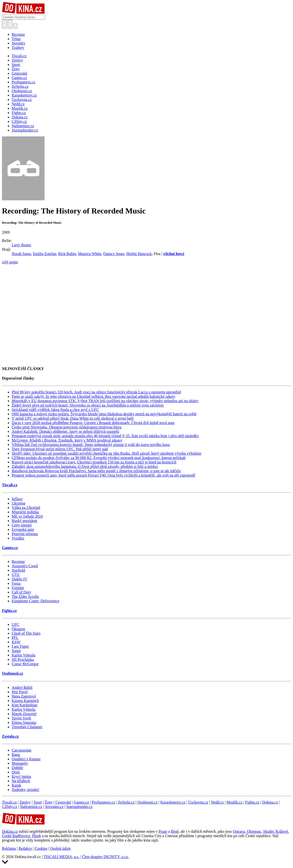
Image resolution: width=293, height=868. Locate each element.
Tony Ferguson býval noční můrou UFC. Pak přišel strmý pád (60, 449)
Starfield (18, 570)
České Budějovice (16, 836)
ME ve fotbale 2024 (27, 516)
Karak (16, 785)
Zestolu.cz (10, 736)
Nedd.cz (217, 802)
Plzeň (37, 836)
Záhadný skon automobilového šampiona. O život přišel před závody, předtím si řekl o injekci (85, 466)
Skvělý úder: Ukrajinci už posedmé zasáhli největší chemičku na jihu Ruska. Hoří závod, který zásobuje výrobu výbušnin (106, 453)
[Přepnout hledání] (4, 24)
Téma (16, 39)
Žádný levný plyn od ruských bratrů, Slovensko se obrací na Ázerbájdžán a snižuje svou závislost (88, 405)
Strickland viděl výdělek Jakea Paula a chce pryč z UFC (55, 410)
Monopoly (20, 763)
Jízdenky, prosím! (26, 790)
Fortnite (18, 588)
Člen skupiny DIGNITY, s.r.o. (105, 857)
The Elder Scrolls (25, 597)
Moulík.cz (234, 802)
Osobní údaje (60, 848)
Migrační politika (25, 512)
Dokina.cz (270, 802)
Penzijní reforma (25, 534)
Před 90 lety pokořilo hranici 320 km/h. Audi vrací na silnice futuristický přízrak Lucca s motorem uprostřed (96, 392)
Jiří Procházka (23, 660)
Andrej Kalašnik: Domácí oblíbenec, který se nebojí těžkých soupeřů (65, 431)
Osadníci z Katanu (26, 759)
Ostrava (239, 831)
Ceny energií (22, 525)
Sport (38, 802)
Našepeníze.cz (31, 807)
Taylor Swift (21, 718)
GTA (16, 575)
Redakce (25, 848)
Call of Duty (21, 592)
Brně (175, 831)
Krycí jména (21, 776)
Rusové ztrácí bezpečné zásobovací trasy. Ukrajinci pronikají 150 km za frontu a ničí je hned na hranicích (94, 462)
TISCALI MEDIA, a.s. (61, 857)
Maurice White (90, 254)
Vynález (18, 538)
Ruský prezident (24, 521)
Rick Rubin (67, 254)
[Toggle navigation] (10, 24)
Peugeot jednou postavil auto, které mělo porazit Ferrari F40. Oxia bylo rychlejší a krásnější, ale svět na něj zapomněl (103, 475)
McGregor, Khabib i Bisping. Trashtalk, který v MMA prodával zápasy (67, 440)
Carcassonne (22, 750)
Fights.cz (9, 611)
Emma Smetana (24, 722)
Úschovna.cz (198, 802)
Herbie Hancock (139, 254)
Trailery (18, 48)
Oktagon (18, 629)
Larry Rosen (21, 245)
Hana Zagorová (24, 696)
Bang (16, 755)
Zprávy (25, 802)
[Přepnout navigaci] (15, 26)
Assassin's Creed (25, 566)
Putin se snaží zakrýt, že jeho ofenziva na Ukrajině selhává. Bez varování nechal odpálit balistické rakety (93, 396)
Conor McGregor (25, 664)
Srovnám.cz (54, 807)
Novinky (18, 43)
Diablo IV (19, 579)
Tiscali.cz (10, 485)
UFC (15, 624)
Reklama (9, 848)
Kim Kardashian (24, 705)
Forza (16, 583)
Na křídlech (21, 781)
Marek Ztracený (24, 714)
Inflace (17, 499)
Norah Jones (21, 254)
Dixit (16, 772)
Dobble (17, 768)
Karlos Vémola (23, 655)
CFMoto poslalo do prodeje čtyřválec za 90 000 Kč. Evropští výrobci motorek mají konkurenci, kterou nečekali (99, 458)
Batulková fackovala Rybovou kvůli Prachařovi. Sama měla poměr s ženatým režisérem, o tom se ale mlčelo (96, 471)
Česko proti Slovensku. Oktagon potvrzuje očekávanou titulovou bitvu (67, 427)
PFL (15, 638)
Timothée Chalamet (27, 727)
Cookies (41, 848)
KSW (16, 642)
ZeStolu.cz (126, 802)
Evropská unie (23, 529)
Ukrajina (18, 503)
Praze (163, 831)
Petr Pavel (20, 692)
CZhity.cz (10, 807)
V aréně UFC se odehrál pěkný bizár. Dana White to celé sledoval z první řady (73, 418)
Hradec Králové (276, 831)
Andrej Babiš (22, 687)
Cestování (63, 802)
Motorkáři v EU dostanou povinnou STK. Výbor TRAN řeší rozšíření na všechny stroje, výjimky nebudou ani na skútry (105, 401)
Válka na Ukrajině (26, 508)
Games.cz (10, 548)
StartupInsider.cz (79, 807)
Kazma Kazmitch (25, 701)
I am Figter (20, 646)
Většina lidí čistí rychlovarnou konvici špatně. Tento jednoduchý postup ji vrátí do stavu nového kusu (91, 445)
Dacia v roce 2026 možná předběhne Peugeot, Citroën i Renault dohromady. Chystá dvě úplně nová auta (93, 423)
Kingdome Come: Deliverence (36, 601)
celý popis (10, 262)
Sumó (16, 651)
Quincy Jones (114, 254)
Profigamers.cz (103, 802)
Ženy (49, 802)
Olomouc (254, 831)
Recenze (18, 34)
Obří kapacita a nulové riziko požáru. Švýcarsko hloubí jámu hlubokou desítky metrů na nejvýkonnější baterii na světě (104, 414)
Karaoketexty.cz (173, 802)
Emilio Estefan (45, 254)
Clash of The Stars (26, 633)
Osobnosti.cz (13, 673)
